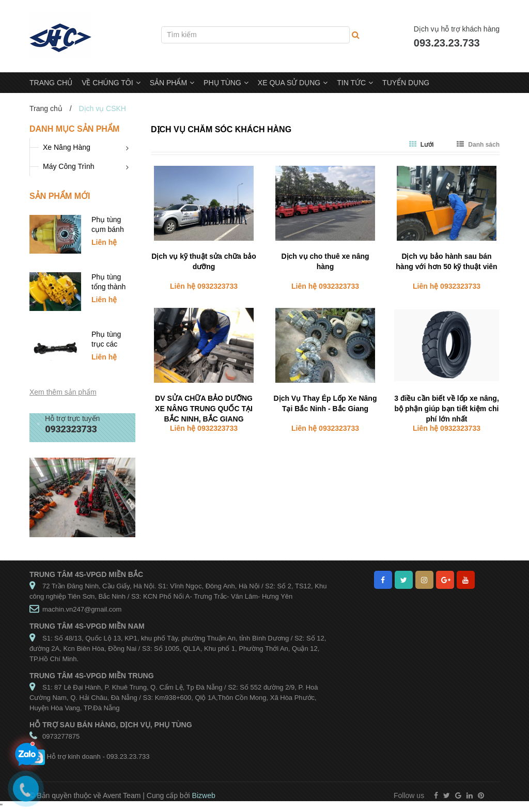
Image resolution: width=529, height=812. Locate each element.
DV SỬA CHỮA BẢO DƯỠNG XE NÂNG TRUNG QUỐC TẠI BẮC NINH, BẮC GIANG (204, 409)
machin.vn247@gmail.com (82, 609)
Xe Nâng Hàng (67, 147)
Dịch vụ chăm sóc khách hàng (221, 129)
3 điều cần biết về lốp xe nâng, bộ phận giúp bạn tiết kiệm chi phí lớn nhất (447, 409)
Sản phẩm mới (60, 196)
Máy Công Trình (69, 166)
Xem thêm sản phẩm (63, 392)
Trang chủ (46, 108)
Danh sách (478, 145)
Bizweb (204, 795)
